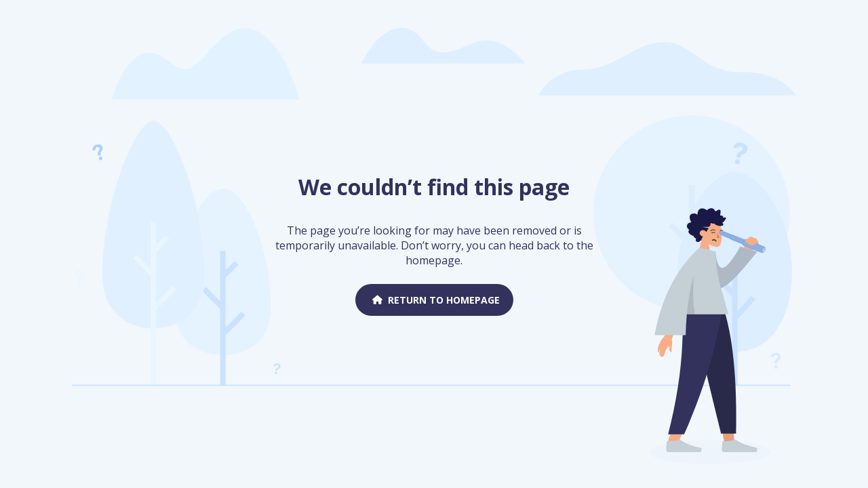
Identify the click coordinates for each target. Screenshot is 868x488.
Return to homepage (434, 300)
